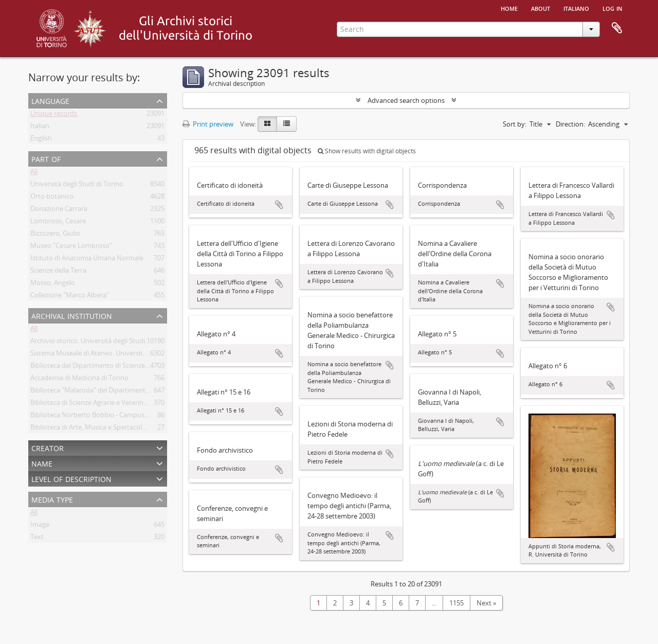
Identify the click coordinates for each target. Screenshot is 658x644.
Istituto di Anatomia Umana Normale (87, 260)
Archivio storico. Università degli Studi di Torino (102, 343)
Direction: (570, 124)
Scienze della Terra (58, 272)
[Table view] (287, 124)
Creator (48, 447)
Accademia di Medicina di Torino (79, 380)
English (41, 140)
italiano (576, 8)
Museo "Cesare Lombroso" (71, 247)
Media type (52, 499)
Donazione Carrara (59, 210)
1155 (456, 603)
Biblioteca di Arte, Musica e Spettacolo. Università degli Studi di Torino (136, 429)
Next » (486, 603)
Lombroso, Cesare (58, 223)
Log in (613, 8)
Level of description (71, 478)
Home (509, 8)
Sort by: (515, 124)
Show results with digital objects (367, 151)
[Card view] (267, 124)
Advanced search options (406, 100)
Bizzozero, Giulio (55, 235)
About (541, 8)
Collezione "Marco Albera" (70, 297)
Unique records (54, 115)
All (34, 173)
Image (40, 526)
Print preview (208, 124)
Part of (46, 158)
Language (50, 100)
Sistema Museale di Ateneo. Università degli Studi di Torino (120, 355)
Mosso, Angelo (53, 284)
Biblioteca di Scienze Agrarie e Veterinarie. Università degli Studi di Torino (141, 404)
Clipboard (617, 28)
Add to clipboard (279, 205)
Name (42, 463)
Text (37, 539)
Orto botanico (52, 198)
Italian (40, 128)
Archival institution (72, 315)
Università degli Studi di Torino (77, 186)
